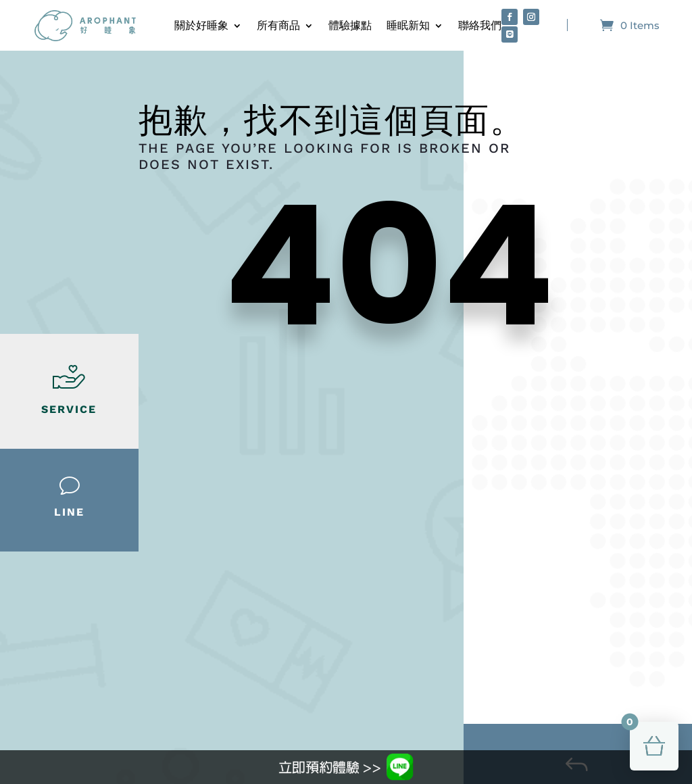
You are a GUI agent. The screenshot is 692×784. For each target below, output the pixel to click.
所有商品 (278, 25)
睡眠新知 (408, 25)
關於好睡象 (201, 25)
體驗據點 (350, 25)
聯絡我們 (480, 25)
